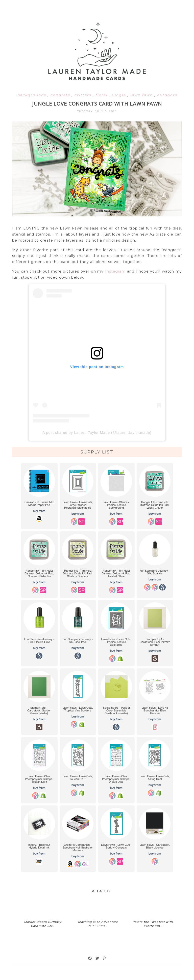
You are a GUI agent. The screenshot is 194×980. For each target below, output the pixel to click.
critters (83, 95)
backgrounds (32, 95)
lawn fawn (142, 95)
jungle (119, 95)
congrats (61, 95)
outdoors (167, 95)
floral (102, 95)
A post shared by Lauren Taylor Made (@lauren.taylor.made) (97, 433)
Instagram (115, 271)
